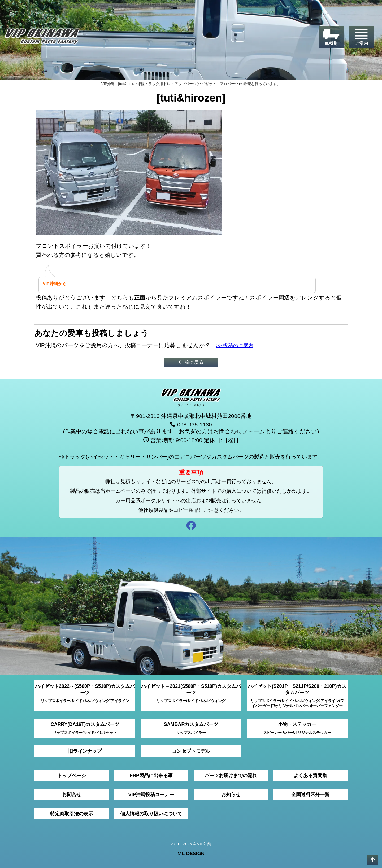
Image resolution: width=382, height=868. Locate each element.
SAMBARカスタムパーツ (191, 729)
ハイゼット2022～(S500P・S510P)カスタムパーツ (85, 694)
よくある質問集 (310, 776)
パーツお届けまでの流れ (231, 776)
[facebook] (191, 526)
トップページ (72, 776)
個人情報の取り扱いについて (151, 814)
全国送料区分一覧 (310, 795)
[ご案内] (361, 37)
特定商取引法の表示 (72, 814)
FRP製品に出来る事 (151, 776)
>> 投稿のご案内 (237, 345)
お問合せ (72, 795)
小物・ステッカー (297, 729)
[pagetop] (373, 860)
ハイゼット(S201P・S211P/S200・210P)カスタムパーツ (297, 696)
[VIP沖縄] (42, 38)
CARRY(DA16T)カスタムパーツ (85, 729)
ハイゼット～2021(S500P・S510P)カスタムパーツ (191, 694)
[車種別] (331, 37)
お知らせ (231, 795)
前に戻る (191, 362)
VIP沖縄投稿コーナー (151, 795)
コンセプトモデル (191, 751)
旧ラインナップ (85, 751)
